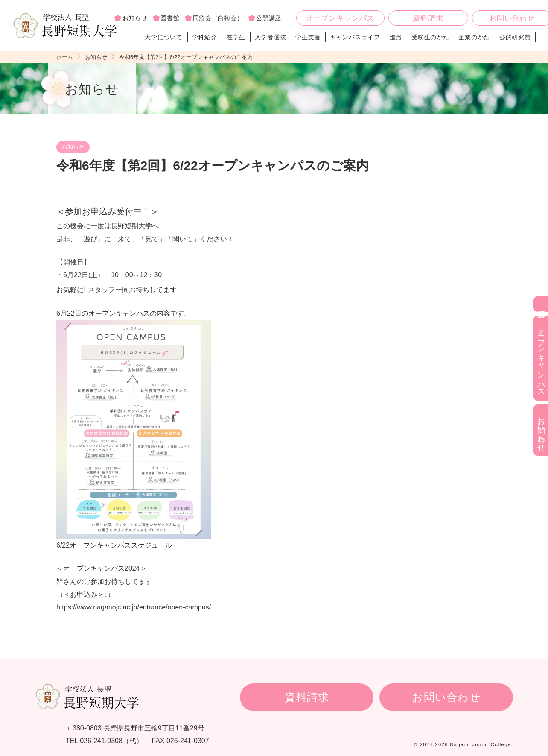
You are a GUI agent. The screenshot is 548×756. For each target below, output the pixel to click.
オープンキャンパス (340, 18)
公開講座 (269, 18)
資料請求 (428, 18)
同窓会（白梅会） (218, 18)
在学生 (236, 37)
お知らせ (135, 18)
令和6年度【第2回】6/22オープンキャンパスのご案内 (186, 57)
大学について (164, 37)
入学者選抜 (271, 37)
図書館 (170, 18)
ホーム (65, 57)
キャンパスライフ (355, 37)
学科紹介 (205, 37)
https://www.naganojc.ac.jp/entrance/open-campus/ (134, 607)
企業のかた (474, 37)
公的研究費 (515, 37)
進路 (396, 37)
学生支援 (308, 37)
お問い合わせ (446, 697)
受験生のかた (430, 37)
